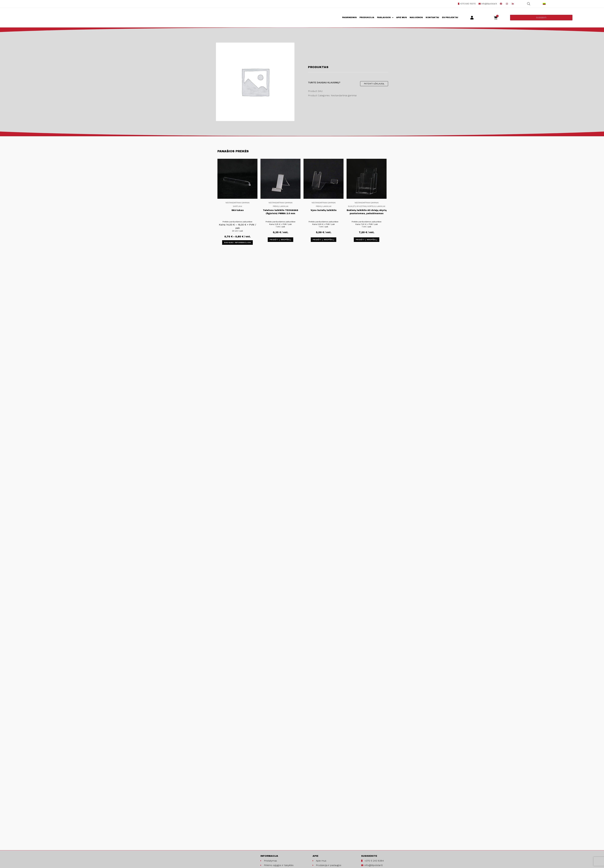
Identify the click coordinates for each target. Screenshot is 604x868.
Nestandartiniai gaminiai (238, 203)
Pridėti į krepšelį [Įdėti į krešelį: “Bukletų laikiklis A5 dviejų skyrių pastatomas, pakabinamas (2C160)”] (367, 240)
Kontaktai (432, 18)
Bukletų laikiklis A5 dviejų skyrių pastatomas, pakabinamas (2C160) (367, 212)
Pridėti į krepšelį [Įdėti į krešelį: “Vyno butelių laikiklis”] (324, 240)
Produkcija (367, 18)
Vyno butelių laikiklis (324, 210)
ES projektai (450, 18)
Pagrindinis (349, 18)
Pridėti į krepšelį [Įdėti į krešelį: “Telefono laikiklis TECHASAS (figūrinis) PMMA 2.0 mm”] (280, 240)
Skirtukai (237, 206)
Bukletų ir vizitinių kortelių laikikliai (367, 206)
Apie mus (402, 18)
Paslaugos (385, 18)
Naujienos (416, 18)
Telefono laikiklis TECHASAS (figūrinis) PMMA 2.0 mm (280, 212)
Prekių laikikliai (281, 206)
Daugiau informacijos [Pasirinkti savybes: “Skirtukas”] (237, 243)
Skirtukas (238, 210)
